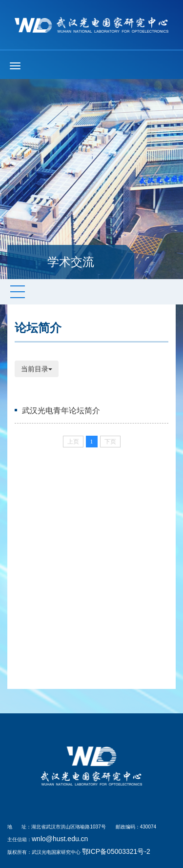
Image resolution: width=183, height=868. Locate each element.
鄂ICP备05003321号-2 (116, 851)
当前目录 (37, 369)
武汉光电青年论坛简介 (61, 411)
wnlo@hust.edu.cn (60, 839)
